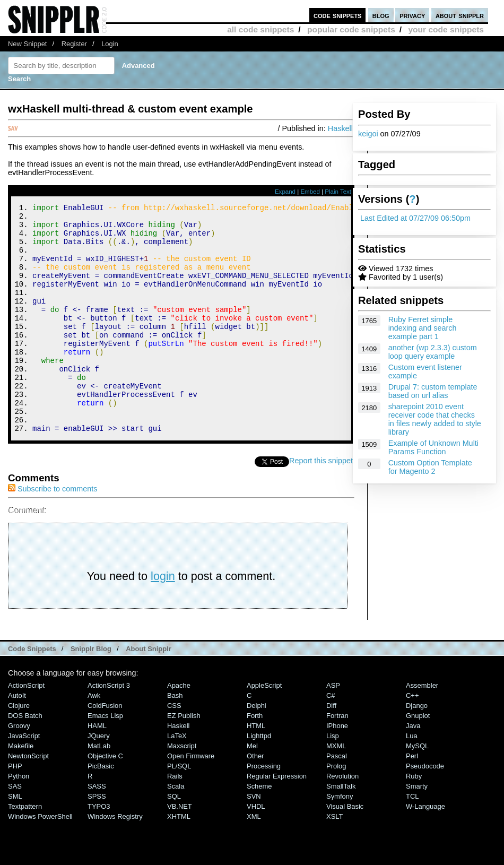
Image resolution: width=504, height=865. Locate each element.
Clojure (19, 749)
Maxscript (182, 789)
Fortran (337, 759)
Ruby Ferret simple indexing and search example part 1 (423, 328)
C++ (412, 738)
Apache (179, 728)
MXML (336, 789)
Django (417, 749)
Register (74, 44)
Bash (175, 738)
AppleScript (264, 728)
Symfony (340, 839)
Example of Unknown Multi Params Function (433, 447)
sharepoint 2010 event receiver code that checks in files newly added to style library (435, 419)
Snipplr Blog (91, 692)
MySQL (417, 789)
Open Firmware (191, 799)
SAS (15, 829)
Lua (412, 779)
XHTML (179, 859)
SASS (97, 829)
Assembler (422, 728)
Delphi (257, 749)
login (163, 619)
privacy (412, 15)
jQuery (99, 779)
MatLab (99, 789)
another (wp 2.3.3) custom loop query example (433, 352)
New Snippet (27, 44)
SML (15, 839)
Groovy (19, 769)
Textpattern (25, 849)
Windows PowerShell (40, 859)
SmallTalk (341, 829)
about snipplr (460, 15)
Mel (252, 789)
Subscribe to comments (53, 532)
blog (381, 15)
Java (413, 769)
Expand (285, 192)
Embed (310, 192)
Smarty (417, 829)
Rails (175, 819)
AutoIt (17, 738)
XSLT (334, 859)
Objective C (105, 799)
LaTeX (177, 779)
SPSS (97, 839)
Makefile (21, 789)
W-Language (425, 849)
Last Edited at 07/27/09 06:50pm (415, 218)
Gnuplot (418, 759)
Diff (331, 749)
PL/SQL (179, 809)
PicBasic (101, 809)
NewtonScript (28, 799)
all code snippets (260, 29)
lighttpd (259, 779)
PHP (15, 809)
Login (110, 44)
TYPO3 (99, 849)
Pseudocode (425, 809)
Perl (412, 799)
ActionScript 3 (109, 728)
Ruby (414, 819)
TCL (412, 839)
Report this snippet (323, 504)
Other (255, 799)
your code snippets (446, 29)
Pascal (337, 799)
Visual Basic (345, 849)
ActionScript (26, 728)
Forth (255, 759)
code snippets (338, 15)
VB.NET (180, 849)
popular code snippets (351, 29)
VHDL (256, 849)
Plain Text (338, 192)
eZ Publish (184, 759)
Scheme (259, 829)
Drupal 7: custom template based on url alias (433, 391)
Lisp (333, 779)
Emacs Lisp (105, 759)
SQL (174, 839)
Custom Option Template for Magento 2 (430, 467)
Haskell (340, 128)
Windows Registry (115, 859)
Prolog (336, 809)
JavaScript (24, 779)
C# (331, 738)
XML (254, 859)
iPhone (337, 769)
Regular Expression (277, 819)
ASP (333, 728)
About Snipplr (149, 692)
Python (19, 819)
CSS (174, 749)
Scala (176, 829)
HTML (256, 769)
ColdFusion (105, 749)
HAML (97, 769)
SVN (254, 839)
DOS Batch (25, 759)
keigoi (368, 134)
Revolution (342, 819)
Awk (94, 738)
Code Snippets (32, 692)
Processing (264, 809)
